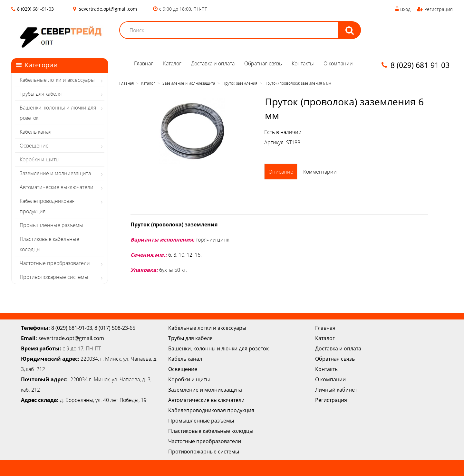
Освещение (34, 146)
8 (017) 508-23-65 (115, 328)
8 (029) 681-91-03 (72, 328)
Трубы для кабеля (41, 94)
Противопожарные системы (54, 277)
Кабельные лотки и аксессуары (57, 80)
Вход (403, 9)
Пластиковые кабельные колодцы (49, 244)
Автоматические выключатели (57, 187)
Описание (281, 172)
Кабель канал (36, 132)
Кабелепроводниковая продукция (47, 206)
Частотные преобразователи (55, 263)
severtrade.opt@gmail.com (108, 9)
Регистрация (435, 9)
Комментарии (320, 172)
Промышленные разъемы (51, 225)
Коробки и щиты (40, 159)
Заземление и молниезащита (55, 173)
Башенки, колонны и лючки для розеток (58, 113)
